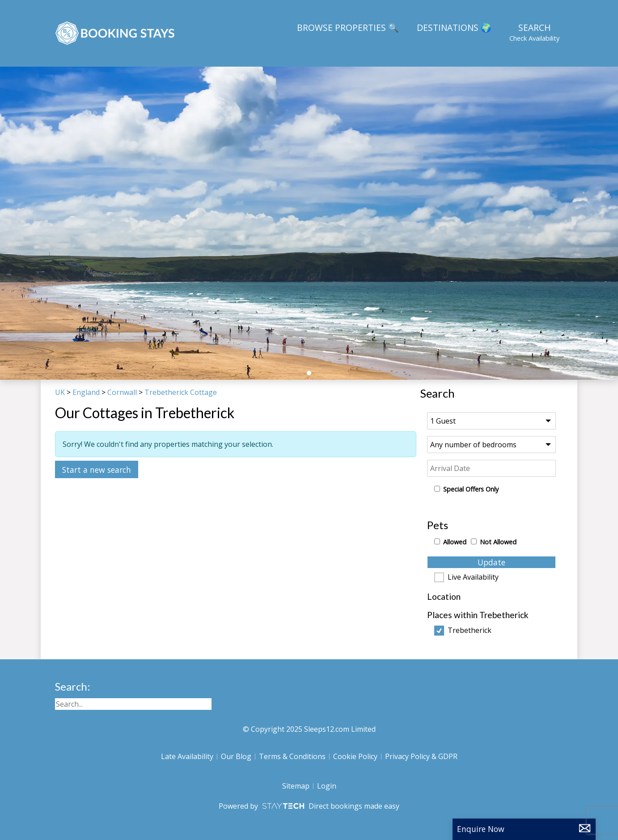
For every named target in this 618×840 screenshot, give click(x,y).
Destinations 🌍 (454, 28)
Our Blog (236, 756)
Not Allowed (498, 542)
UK (60, 392)
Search (534, 32)
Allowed (455, 542)
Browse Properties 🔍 (348, 28)
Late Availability (187, 756)
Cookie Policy (355, 756)
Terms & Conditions (292, 756)
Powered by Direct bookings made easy (309, 806)
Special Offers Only (471, 489)
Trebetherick (470, 631)
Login (327, 786)
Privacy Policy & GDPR (421, 756)
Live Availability (473, 577)
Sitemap (296, 786)
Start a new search (97, 470)
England (86, 392)
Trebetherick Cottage (181, 392)
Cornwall (122, 392)
